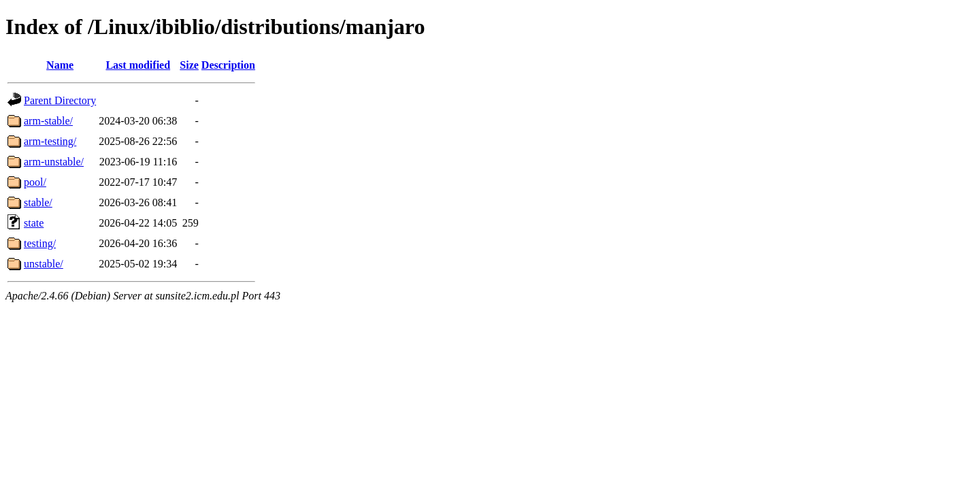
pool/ (35, 182)
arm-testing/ (50, 141)
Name (60, 65)
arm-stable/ (48, 121)
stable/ (38, 202)
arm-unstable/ (54, 162)
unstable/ (44, 264)
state (34, 223)
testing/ (40, 243)
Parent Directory (60, 100)
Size (189, 65)
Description (228, 65)
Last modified (138, 65)
